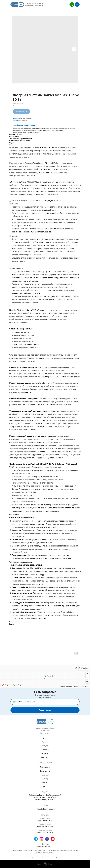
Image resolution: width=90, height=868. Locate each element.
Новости (45, 750)
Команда (45, 779)
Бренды (45, 783)
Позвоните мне (45, 710)
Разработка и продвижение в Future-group (45, 857)
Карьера (45, 787)
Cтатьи (45, 754)
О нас (45, 738)
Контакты (45, 758)
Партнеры (45, 775)
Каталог (45, 742)
